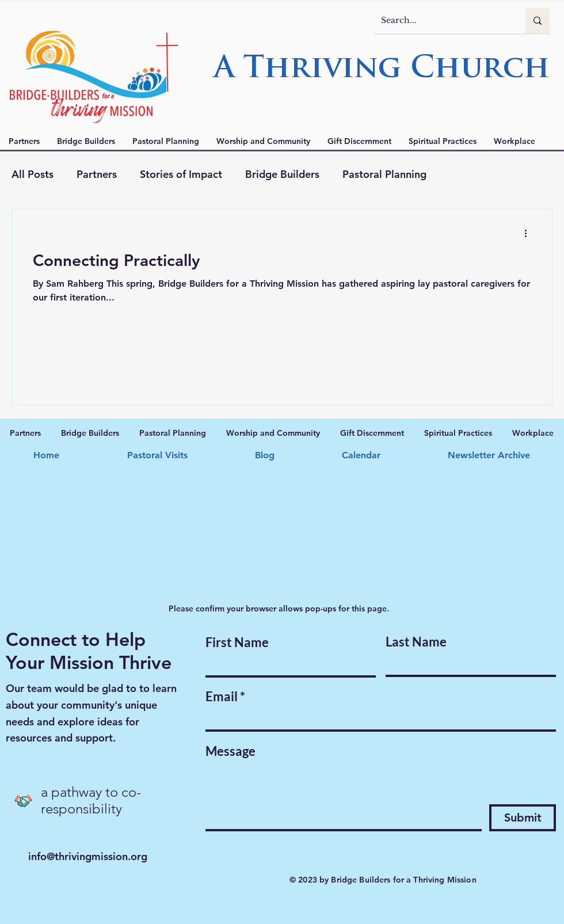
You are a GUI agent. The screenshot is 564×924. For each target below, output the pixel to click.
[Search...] (441, 21)
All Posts (33, 174)
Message (230, 751)
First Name (237, 642)
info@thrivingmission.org (88, 856)
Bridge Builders (282, 174)
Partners (97, 174)
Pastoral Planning (384, 174)
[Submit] (523, 818)
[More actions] (529, 233)
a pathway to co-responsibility (91, 800)
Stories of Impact (181, 174)
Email (222, 697)
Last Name (416, 642)
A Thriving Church (382, 70)
